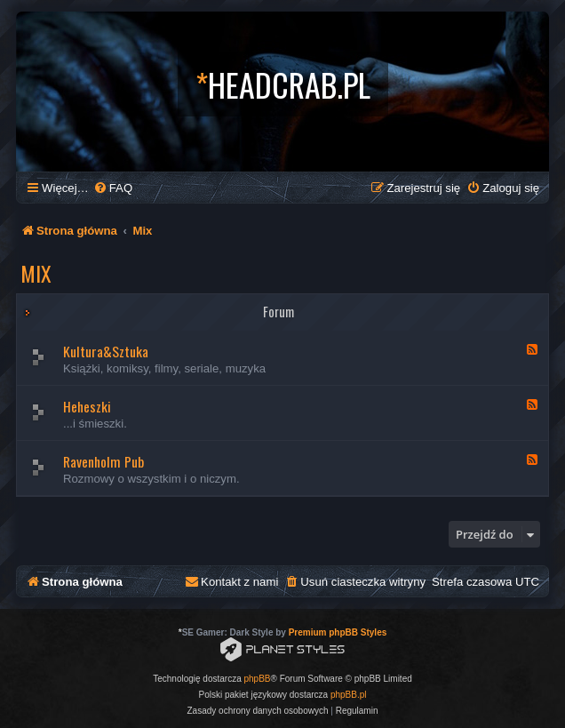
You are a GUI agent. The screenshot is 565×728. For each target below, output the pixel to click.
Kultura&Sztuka (106, 351)
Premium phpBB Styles (338, 632)
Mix (36, 273)
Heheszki (87, 406)
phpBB (258, 679)
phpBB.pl (349, 695)
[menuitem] (113, 188)
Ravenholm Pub (103, 461)
